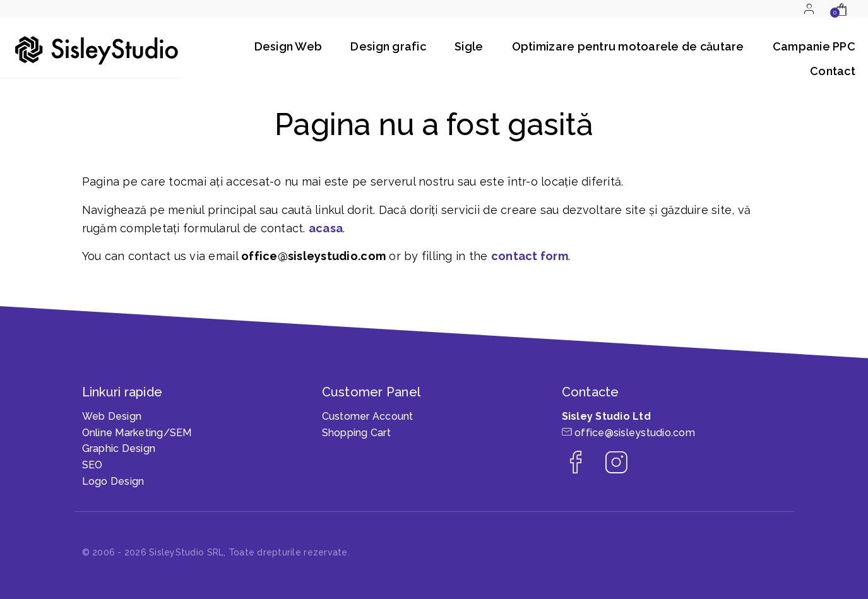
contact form (530, 256)
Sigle (469, 46)
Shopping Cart (356, 433)
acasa (326, 228)
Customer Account (368, 416)
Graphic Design (119, 448)
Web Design (112, 416)
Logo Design (113, 481)
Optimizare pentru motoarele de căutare (628, 46)
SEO (92, 465)
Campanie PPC (814, 46)
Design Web (288, 46)
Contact (833, 71)
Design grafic (388, 46)
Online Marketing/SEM (137, 433)
